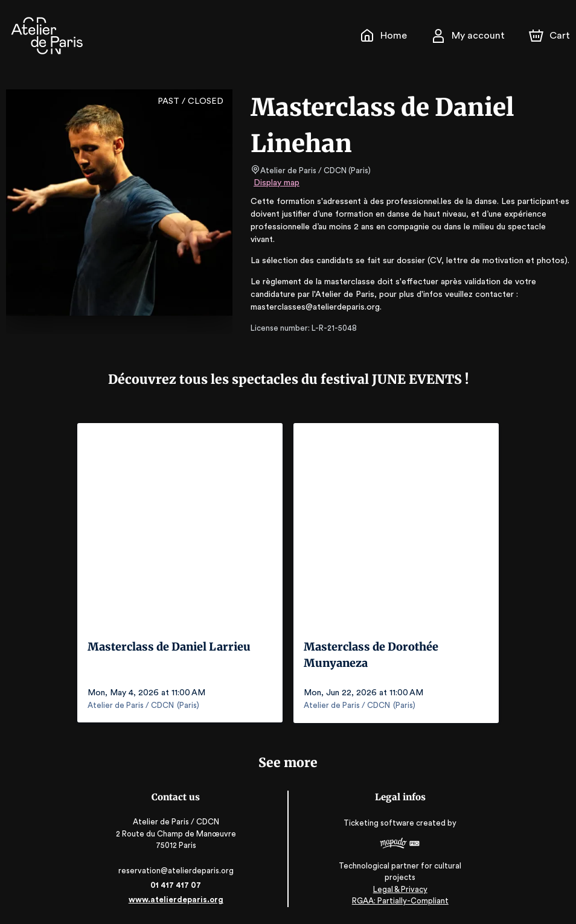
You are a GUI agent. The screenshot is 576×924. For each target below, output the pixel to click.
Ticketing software (380, 826)
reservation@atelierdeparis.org (177, 869)
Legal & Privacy (399, 888)
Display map (277, 183)
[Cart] (551, 36)
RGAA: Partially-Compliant (399, 900)
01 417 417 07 (177, 884)
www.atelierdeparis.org (177, 898)
